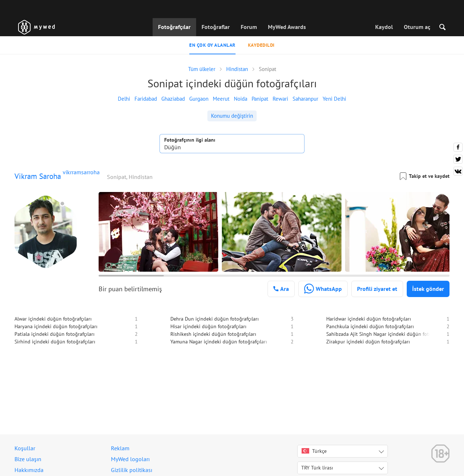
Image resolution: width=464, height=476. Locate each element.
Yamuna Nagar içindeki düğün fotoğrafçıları (219, 342)
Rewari (280, 99)
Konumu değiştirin (232, 116)
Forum (249, 27)
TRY (317, 468)
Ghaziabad (173, 99)
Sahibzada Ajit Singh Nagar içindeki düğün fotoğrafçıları (389, 334)
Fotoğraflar (216, 27)
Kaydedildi (261, 45)
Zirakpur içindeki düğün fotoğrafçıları (368, 342)
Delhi (124, 99)
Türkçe (314, 451)
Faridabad (146, 99)
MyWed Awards (287, 27)
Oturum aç (417, 27)
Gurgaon (199, 99)
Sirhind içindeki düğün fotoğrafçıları (55, 342)
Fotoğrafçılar (174, 27)
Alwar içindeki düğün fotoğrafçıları (53, 319)
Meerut (221, 99)
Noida (241, 99)
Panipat (260, 99)
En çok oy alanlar (212, 45)
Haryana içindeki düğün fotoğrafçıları (56, 326)
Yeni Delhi (334, 99)
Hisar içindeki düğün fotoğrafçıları (208, 326)
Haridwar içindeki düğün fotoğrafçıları (369, 319)
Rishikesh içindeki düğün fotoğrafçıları (213, 334)
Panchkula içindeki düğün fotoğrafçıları (370, 326)
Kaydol (384, 27)
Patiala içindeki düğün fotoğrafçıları (55, 334)
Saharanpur (305, 99)
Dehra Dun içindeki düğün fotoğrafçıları (215, 319)
